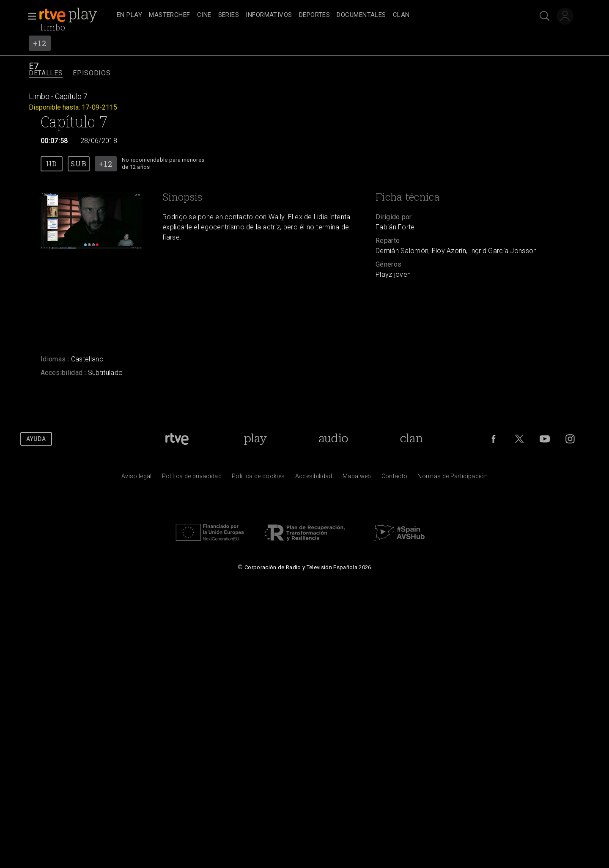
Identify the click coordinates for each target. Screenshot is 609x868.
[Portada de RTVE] (177, 439)
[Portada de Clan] (411, 439)
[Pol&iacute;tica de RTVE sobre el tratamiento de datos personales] (192, 478)
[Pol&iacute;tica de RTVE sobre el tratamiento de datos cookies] (258, 478)
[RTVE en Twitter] (519, 439)
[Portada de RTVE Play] (255, 439)
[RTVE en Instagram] (570, 439)
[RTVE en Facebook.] (494, 439)
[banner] (76, 15)
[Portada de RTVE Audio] (333, 439)
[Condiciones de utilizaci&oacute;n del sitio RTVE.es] (137, 478)
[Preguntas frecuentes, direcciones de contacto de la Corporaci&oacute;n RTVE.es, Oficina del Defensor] (395, 478)
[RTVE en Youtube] (545, 439)
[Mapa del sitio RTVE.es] (357, 478)
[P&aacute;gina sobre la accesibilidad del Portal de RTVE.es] (314, 478)
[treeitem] (129, 15)
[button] (30, 16)
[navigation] (314, 15)
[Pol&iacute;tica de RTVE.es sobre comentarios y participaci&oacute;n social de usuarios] (453, 478)
